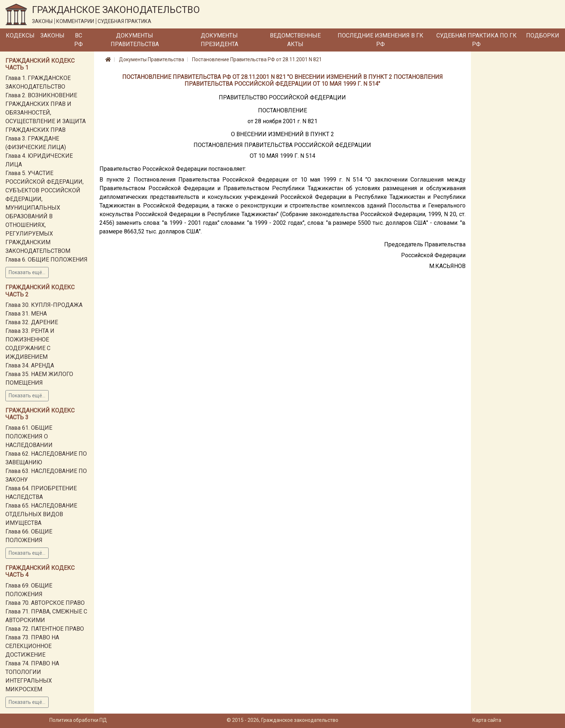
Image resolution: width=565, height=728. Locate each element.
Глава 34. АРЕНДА (30, 365)
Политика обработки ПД (78, 720)
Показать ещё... (27, 272)
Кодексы (20, 35)
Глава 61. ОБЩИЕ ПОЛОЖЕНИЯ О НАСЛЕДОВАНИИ (29, 436)
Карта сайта (487, 720)
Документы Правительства (135, 40)
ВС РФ (79, 40)
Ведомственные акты (295, 40)
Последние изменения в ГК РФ (381, 40)
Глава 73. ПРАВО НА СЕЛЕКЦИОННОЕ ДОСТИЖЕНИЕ (32, 646)
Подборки (543, 35)
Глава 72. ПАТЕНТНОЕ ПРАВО (45, 629)
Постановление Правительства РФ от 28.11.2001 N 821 (257, 59)
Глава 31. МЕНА (26, 314)
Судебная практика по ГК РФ (477, 40)
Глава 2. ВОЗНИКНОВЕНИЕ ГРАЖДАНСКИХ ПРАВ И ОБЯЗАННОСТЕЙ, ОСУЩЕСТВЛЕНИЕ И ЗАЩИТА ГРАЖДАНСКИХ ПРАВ (46, 113)
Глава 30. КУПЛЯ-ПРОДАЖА (44, 305)
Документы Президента (219, 40)
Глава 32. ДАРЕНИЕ (32, 322)
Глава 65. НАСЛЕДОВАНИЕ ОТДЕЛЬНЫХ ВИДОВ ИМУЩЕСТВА (41, 514)
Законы (52, 35)
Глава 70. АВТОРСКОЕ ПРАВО (45, 603)
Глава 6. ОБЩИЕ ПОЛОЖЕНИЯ (46, 260)
